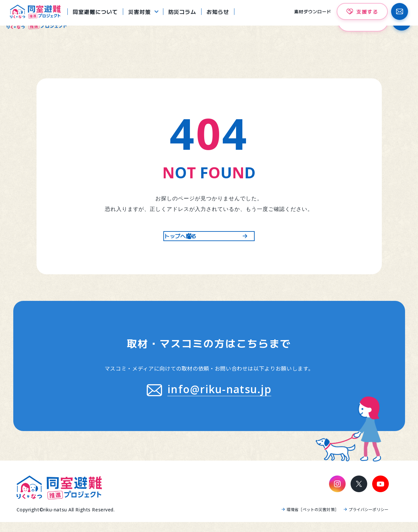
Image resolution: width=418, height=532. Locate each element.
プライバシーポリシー (369, 519)
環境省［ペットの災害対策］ (313, 519)
